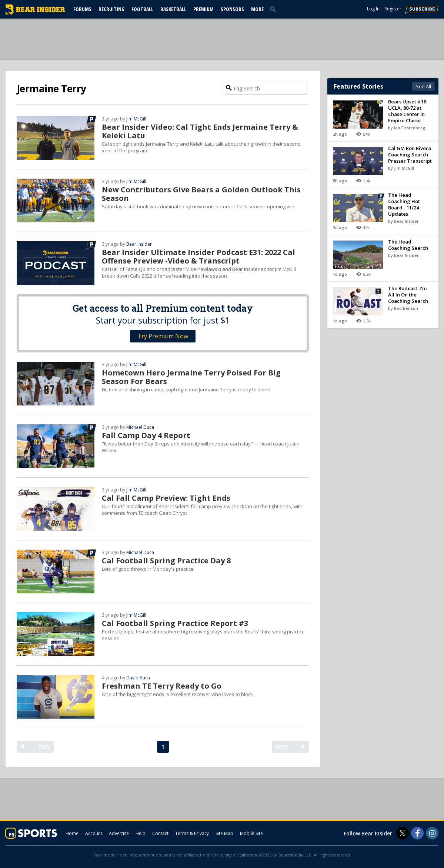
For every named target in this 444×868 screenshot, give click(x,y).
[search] (274, 9)
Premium (203, 9)
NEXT (282, 747)
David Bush (138, 678)
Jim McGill (136, 119)
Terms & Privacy (192, 833)
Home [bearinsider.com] (72, 833)
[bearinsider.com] (35, 13)
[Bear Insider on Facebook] (417, 833)
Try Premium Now (163, 336)
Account (94, 833)
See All (423, 86)
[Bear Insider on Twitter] (403, 833)
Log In (373, 9)
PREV (44, 747)
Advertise (119, 833)
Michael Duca (140, 427)
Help (141, 833)
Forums (82, 9)
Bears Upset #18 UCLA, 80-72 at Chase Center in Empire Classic (407, 111)
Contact (160, 833)
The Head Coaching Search (408, 245)
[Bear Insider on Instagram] (432, 833)
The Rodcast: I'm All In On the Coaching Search (408, 295)
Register (393, 9)
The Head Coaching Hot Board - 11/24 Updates (404, 204)
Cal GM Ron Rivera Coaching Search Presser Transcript (410, 155)
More (257, 9)
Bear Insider (139, 244)
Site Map (224, 833)
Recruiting (111, 9)
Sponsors (232, 9)
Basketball (173, 9)
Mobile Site (251, 833)
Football (142, 9)
